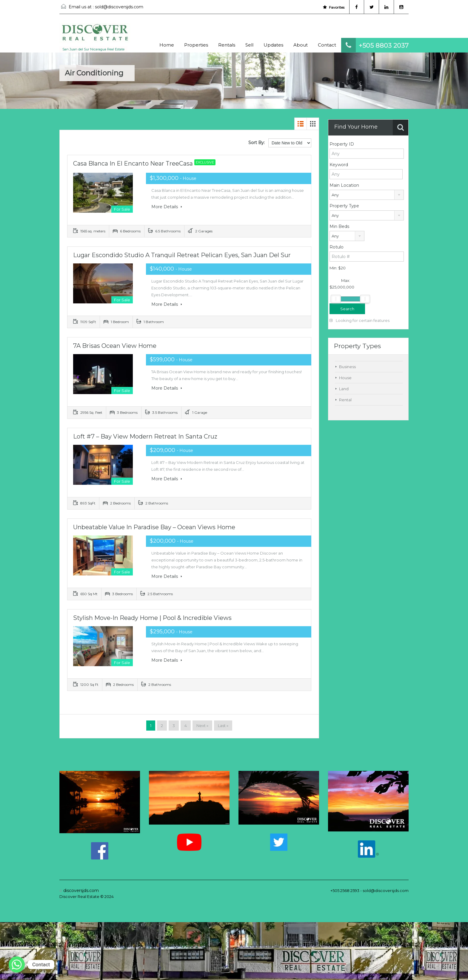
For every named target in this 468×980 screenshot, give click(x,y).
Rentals (227, 45)
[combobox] (367, 195)
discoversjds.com (81, 891)
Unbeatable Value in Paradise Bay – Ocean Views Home (154, 527)
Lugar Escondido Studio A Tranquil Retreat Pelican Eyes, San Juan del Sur (182, 255)
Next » (202, 726)
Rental (345, 400)
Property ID (342, 144)
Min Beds (339, 226)
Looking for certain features (360, 320)
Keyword (339, 165)
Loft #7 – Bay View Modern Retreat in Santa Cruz (145, 436)
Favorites (333, 7)
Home (167, 45)
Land (344, 389)
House (345, 378)
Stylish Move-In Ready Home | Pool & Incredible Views (152, 618)
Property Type (344, 206)
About (301, 45)
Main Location (344, 185)
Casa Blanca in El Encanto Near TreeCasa (146, 163)
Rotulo (337, 247)
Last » (223, 726)
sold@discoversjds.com (119, 7)
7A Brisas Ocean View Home (115, 346)
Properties (196, 45)
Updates (273, 45)
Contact (327, 45)
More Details (167, 207)
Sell (249, 45)
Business (347, 367)
